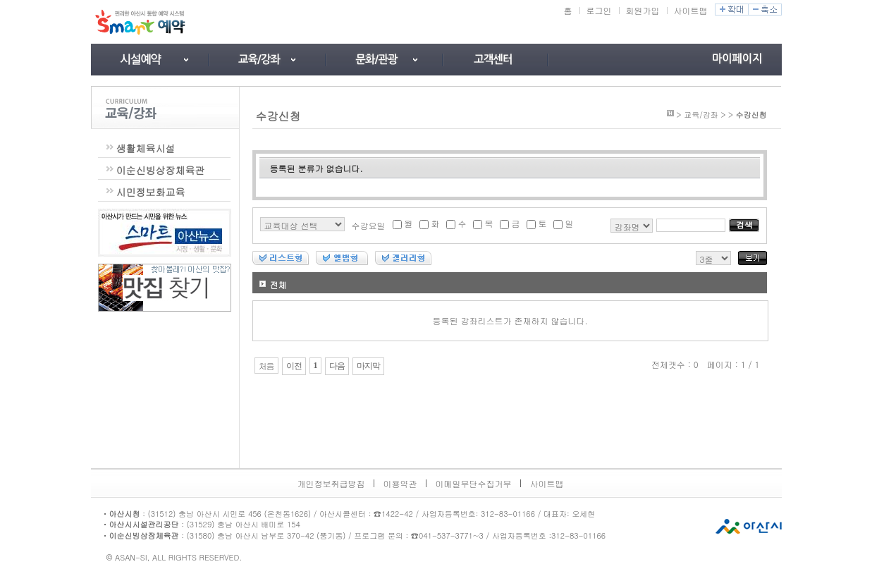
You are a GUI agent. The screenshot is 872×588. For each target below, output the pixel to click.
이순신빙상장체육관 (161, 170)
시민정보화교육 (151, 192)
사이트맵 (691, 10)
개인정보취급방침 (331, 483)
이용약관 (400, 483)
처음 (266, 366)
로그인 (599, 10)
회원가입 (643, 10)
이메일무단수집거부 (474, 483)
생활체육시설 (146, 148)
